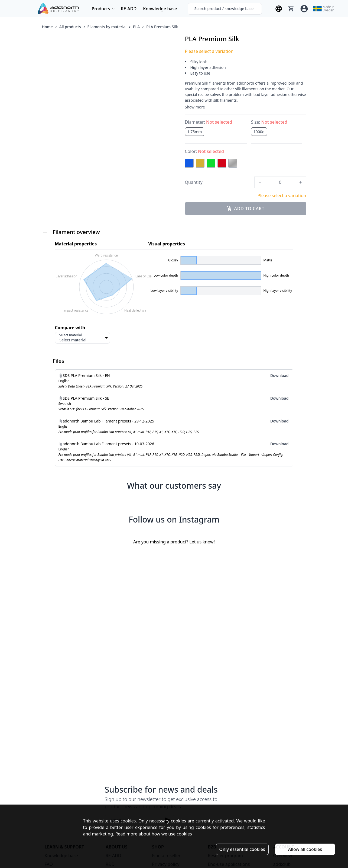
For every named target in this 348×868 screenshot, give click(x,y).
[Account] (304, 9)
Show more (195, 107)
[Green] (211, 163)
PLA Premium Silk (162, 27)
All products (70, 27)
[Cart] (291, 9)
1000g (259, 132)
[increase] (301, 182)
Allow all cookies (305, 849)
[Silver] (233, 163)
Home (47, 27)
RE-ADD (129, 9)
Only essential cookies (242, 849)
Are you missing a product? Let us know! (174, 542)
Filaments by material (107, 27)
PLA (136, 27)
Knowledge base (160, 9)
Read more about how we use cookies (153, 834)
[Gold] (200, 163)
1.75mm (195, 132)
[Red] (222, 163)
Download (279, 375)
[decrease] (260, 182)
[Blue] (189, 163)
